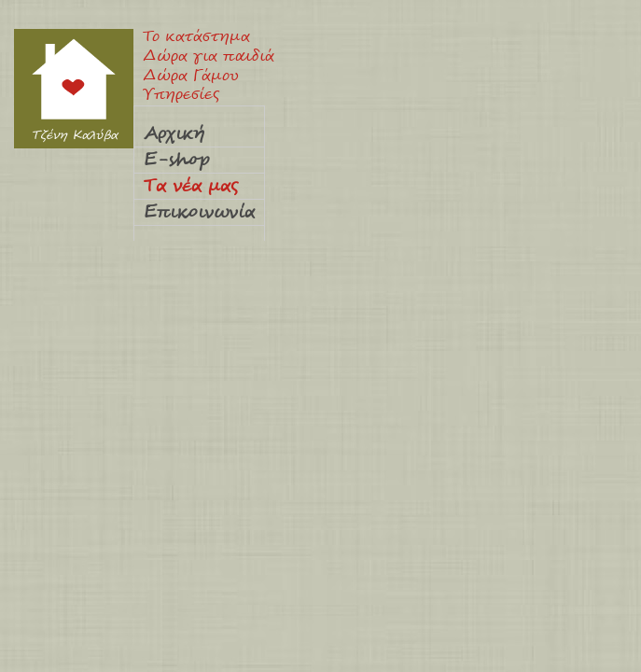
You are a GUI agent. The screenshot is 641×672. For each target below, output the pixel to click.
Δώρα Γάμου (191, 77)
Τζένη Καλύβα (73, 88)
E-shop (176, 161)
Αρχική (174, 134)
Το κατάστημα (196, 38)
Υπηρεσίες (181, 96)
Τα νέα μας (191, 187)
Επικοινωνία (199, 213)
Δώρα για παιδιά (209, 57)
